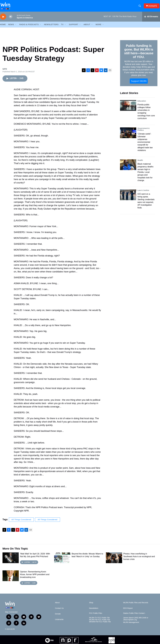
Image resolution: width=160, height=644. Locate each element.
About (87, 26)
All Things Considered (21, 521)
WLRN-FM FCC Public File (100, 621)
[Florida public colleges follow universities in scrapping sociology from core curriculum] (128, 107)
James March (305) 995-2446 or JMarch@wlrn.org (136, 620)
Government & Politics (143, 131)
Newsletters (51, 26)
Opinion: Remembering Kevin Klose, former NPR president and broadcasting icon (35, 576)
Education (142, 102)
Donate (58, 615)
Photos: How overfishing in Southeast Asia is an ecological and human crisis (139, 558)
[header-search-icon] (140, 7)
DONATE (153, 7)
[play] (3, 18)
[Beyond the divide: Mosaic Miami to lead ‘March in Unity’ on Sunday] (62, 559)
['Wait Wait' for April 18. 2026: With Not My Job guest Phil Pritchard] (11, 559)
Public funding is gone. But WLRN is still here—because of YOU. (139, 53)
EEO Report (128, 610)
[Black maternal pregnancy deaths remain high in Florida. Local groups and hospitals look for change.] (128, 166)
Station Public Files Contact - (134, 615)
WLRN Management (131, 624)
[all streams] (151, 18)
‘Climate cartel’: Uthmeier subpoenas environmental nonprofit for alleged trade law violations (145, 144)
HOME (3, 26)
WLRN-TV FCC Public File (99, 619)
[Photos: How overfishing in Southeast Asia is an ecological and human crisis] (114, 559)
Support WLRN (139, 82)
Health (140, 162)
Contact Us (59, 610)
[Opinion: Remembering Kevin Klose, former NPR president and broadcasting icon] (11, 577)
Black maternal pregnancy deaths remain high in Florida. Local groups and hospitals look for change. (145, 174)
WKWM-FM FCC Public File (100, 623)
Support (73, 26)
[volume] (11, 18)
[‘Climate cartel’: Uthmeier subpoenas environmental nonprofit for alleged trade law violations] (128, 134)
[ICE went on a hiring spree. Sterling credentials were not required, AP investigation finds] (128, 196)
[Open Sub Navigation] (16, 26)
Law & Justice (143, 192)
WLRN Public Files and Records (136, 604)
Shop (91, 604)
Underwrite (59, 621)
